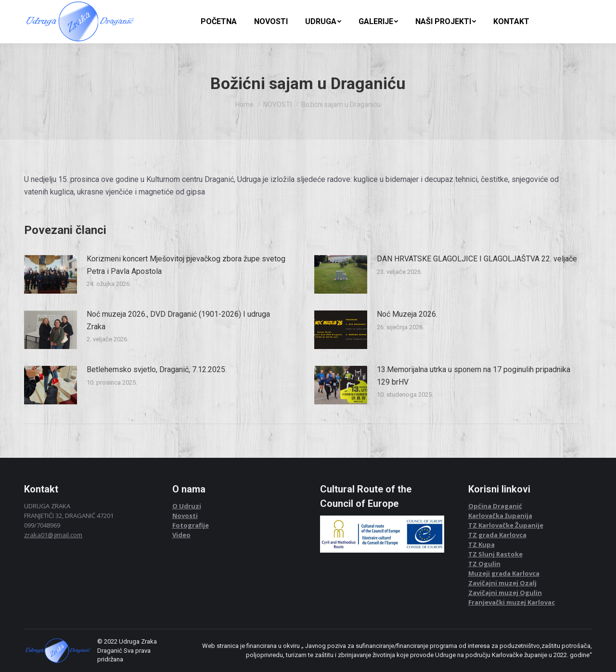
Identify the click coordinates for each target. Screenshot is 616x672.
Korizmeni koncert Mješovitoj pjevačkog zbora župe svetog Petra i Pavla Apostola (186, 265)
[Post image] (51, 274)
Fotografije (191, 525)
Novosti (185, 516)
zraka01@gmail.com (53, 535)
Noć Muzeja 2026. (407, 314)
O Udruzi (187, 506)
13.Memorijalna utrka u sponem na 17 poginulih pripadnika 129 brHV (474, 376)
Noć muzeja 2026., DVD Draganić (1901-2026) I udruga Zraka (178, 320)
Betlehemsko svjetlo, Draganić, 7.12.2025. (157, 369)
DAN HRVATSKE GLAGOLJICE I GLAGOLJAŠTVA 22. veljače (477, 259)
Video (181, 535)
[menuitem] (219, 22)
